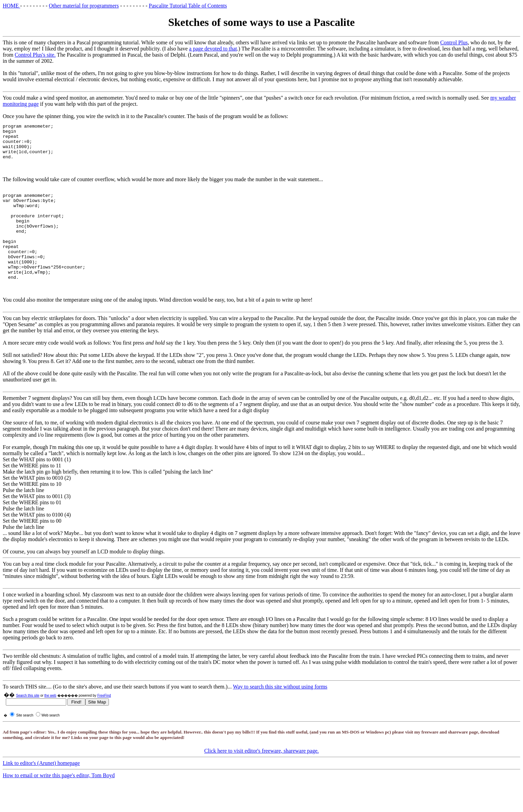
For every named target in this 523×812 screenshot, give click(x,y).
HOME (11, 6)
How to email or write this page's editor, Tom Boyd (59, 800)
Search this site (28, 720)
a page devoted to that (213, 49)
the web (50, 720)
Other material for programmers (84, 6)
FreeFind (104, 720)
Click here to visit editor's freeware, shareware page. (261, 775)
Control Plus (454, 42)
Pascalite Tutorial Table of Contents (188, 6)
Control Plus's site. (35, 55)
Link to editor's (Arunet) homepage (41, 788)
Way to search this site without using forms (280, 711)
